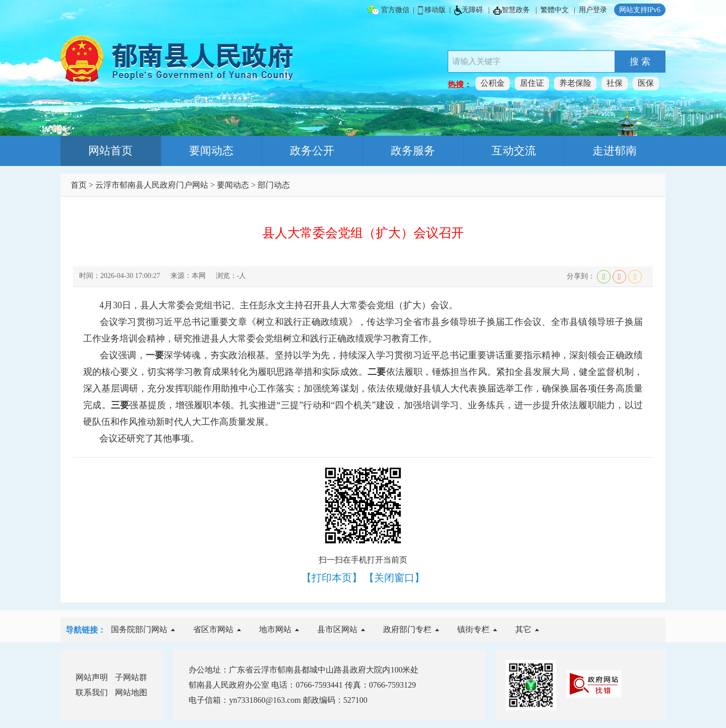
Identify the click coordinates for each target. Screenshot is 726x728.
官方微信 (388, 10)
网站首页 (110, 151)
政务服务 (413, 151)
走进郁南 (615, 151)
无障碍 (469, 10)
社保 (615, 83)
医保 (646, 83)
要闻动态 (211, 151)
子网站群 (131, 677)
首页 (79, 185)
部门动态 (274, 185)
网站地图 (131, 692)
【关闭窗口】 (394, 578)
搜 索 (640, 62)
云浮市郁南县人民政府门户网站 (152, 185)
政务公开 (312, 151)
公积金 (493, 83)
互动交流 (514, 151)
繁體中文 (555, 10)
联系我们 (92, 692)
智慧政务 (511, 10)
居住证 (532, 83)
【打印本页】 (332, 578)
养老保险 (575, 83)
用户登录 (593, 10)
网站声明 (92, 677)
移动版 (432, 10)
